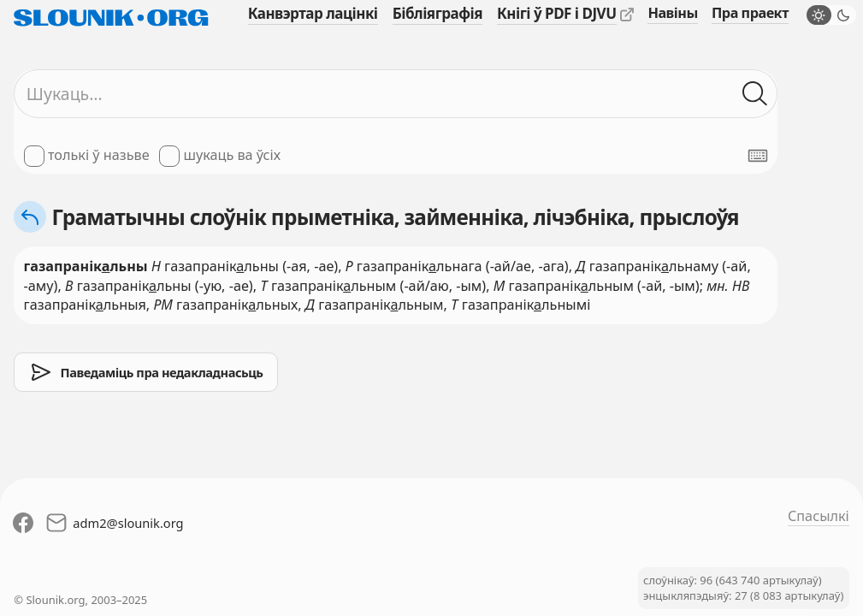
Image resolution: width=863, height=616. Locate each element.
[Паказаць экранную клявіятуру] (758, 156)
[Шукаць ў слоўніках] (756, 94)
